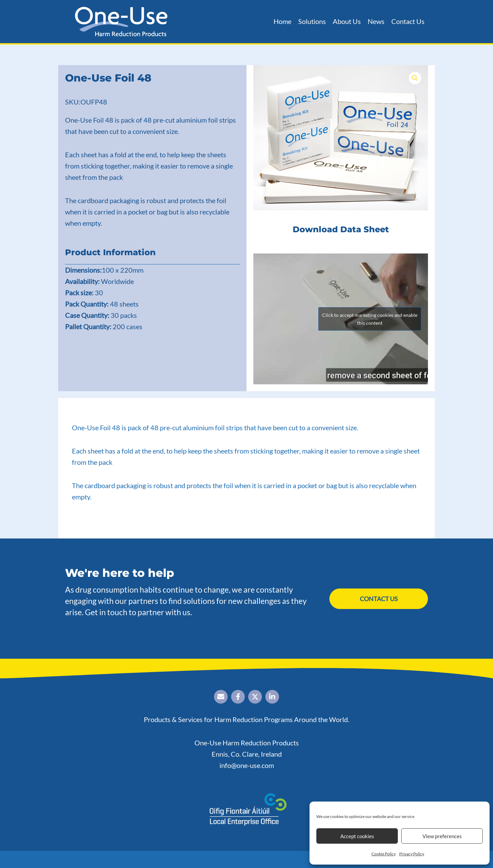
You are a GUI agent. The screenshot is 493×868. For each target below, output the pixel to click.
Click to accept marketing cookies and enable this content (370, 319)
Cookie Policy (384, 854)
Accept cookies (357, 836)
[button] (415, 78)
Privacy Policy (412, 854)
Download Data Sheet (341, 229)
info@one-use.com (247, 765)
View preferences (442, 836)
